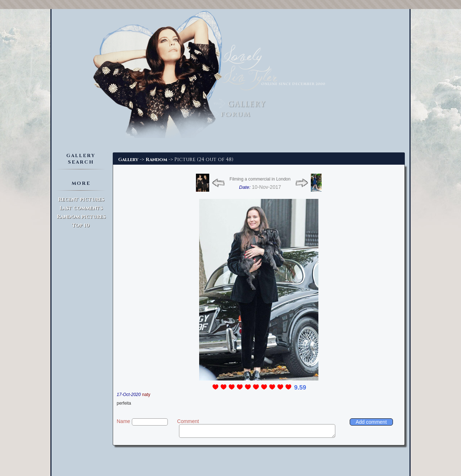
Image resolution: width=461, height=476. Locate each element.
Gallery (128, 160)
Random (156, 160)
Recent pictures (81, 199)
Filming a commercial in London (260, 179)
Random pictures (81, 217)
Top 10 (81, 225)
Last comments (81, 208)
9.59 (300, 388)
